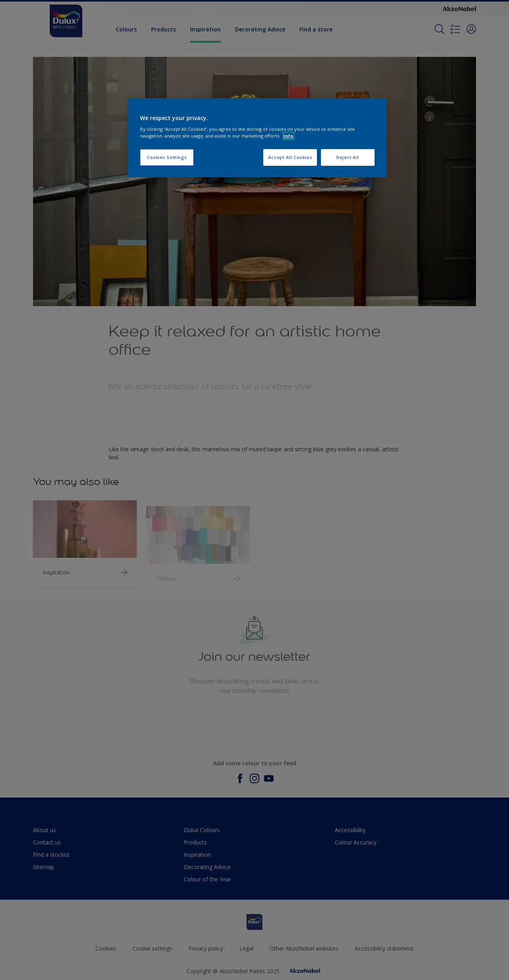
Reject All (348, 157)
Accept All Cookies (290, 157)
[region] (257, 138)
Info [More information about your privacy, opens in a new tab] (288, 136)
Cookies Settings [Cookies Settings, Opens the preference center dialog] (167, 157)
